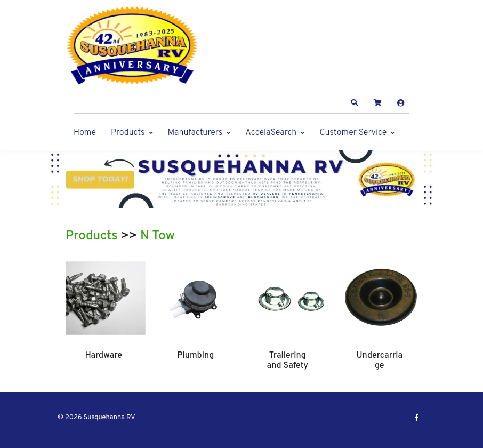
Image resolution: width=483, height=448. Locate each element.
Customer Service (353, 133)
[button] (355, 103)
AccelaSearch (271, 133)
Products (128, 133)
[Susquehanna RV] (132, 46)
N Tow (158, 236)
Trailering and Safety (288, 361)
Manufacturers (195, 133)
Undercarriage (379, 361)
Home (85, 133)
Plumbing (195, 356)
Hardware (103, 356)
